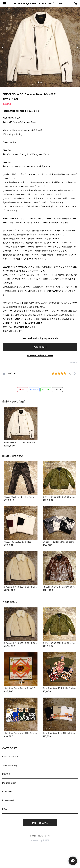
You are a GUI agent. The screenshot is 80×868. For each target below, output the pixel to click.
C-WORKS (8, 792)
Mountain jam (9, 783)
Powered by (40, 840)
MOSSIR (6, 774)
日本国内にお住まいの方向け (40, 355)
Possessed (8, 800)
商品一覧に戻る (40, 823)
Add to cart (40, 347)
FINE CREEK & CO (11, 757)
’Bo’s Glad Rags (11, 765)
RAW (5, 809)
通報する (74, 363)
